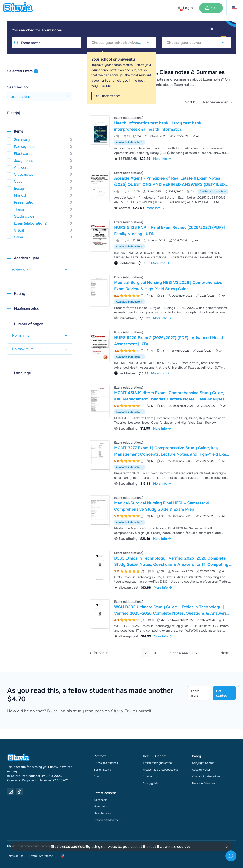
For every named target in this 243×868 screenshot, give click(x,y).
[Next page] (227, 653)
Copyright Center (203, 763)
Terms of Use (15, 856)
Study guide (151, 783)
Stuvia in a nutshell (106, 763)
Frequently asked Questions (160, 770)
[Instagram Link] (11, 792)
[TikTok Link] (19, 792)
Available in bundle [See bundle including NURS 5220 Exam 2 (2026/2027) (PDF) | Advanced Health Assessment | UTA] (129, 357)
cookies (77, 847)
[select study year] (40, 270)
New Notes (101, 807)
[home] (18, 8)
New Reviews (102, 813)
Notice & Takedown (204, 783)
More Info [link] (162, 159)
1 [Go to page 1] (136, 653)
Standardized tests (106, 820)
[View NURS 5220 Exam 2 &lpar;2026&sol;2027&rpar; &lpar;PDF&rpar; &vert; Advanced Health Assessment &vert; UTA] (161, 352)
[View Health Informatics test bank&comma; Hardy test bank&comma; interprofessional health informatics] (161, 138)
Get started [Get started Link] (222, 693)
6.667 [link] (193, 653)
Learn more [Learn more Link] (195, 693)
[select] (218, 102)
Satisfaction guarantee (157, 763)
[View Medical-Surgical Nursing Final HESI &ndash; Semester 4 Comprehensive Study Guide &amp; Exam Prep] (161, 518)
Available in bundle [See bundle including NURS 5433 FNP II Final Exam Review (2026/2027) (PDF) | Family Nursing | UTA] (129, 247)
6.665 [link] (174, 653)
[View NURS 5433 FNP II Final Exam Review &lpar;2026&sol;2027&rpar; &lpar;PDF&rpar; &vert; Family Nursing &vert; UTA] (161, 242)
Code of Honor (201, 770)
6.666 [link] (183, 653)
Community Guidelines (206, 776)
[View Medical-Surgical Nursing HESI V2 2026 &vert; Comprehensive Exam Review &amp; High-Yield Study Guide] (161, 297)
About (97, 776)
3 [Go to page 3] (155, 653)
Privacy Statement (41, 856)
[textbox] (121, 43)
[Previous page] (99, 653)
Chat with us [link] (151, 776)
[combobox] (121, 43)
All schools (101, 800)
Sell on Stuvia (102, 770)
